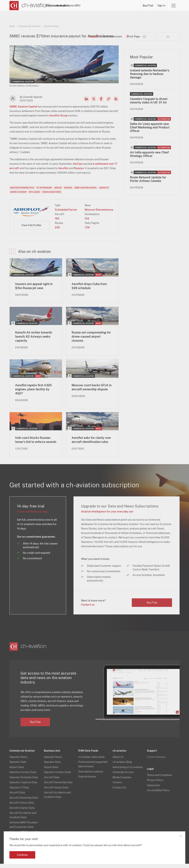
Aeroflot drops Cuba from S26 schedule (89, 290)
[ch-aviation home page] (29, 6)
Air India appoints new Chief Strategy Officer (149, 158)
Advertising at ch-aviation (128, 771)
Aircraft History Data (22, 807)
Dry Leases (34, 196)
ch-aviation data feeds (91, 761)
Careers (117, 787)
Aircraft (101, 6)
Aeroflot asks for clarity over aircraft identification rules (91, 444)
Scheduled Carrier (66, 214)
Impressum (153, 790)
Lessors (88, 6)
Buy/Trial (148, 6)
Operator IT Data (19, 792)
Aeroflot (63, 172)
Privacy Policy (155, 784)
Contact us (88, 609)
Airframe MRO (131, 6)
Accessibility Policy (158, 795)
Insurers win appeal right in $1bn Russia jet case (34, 290)
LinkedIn (86, 103)
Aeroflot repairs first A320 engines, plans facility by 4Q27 (33, 394)
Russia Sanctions (52, 196)
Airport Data (17, 771)
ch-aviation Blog (122, 766)
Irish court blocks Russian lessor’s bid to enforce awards (36, 444)
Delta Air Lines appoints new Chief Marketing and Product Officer (150, 132)
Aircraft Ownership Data (24, 802)
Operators (74, 6)
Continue (22, 855)
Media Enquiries (122, 782)
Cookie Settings (156, 761)
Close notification (181, 836)
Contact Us (119, 792)
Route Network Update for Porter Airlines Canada (148, 183)
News (61, 6)
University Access (123, 776)
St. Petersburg (44, 192)
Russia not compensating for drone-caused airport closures (91, 341)
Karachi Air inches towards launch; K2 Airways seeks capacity (34, 341)
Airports (114, 6)
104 (87, 223)
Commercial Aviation (30, 26)
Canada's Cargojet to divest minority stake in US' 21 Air (149, 105)
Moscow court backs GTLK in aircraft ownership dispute (92, 392)
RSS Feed (116, 103)
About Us (118, 761)
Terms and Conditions (160, 779)
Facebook (101, 103)
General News (51, 26)
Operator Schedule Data (24, 782)
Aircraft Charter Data (22, 812)
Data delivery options (91, 776)
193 (57, 223)
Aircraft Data (17, 797)
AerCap (77, 168)
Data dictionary (87, 781)
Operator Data (18, 766)
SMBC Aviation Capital (23, 111)
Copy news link (109, 103)
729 (87, 232)
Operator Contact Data (23, 776)
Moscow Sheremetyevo (22, 192)
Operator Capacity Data (23, 787)
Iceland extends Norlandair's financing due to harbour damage (150, 78)
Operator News (18, 761)
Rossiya (79, 172)
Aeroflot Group (58, 120)
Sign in (161, 6)
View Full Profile (31, 229)
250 (57, 232)
